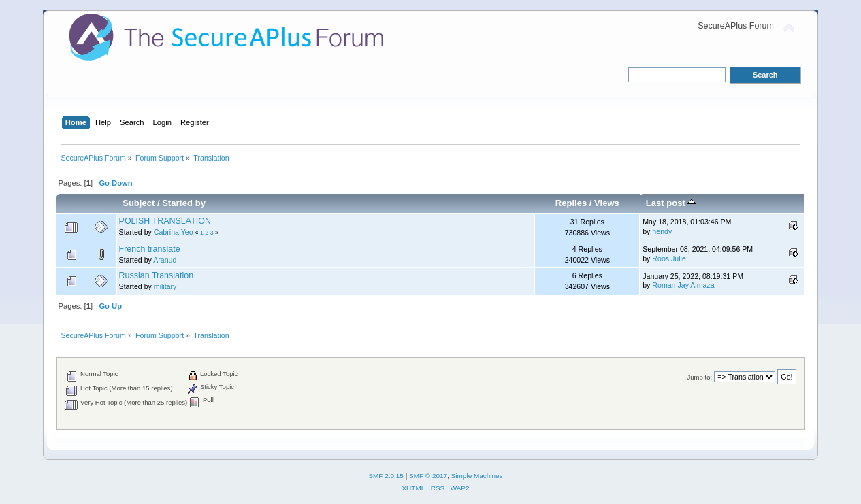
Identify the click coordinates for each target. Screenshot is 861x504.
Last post (671, 203)
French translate (150, 249)
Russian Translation (157, 275)
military (165, 286)
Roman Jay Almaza (683, 285)
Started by (184, 203)
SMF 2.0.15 (386, 476)
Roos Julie (669, 258)
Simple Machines (477, 476)
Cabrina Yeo (174, 232)
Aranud (165, 260)
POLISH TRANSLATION (165, 221)
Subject (139, 203)
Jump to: (700, 377)
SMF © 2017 (428, 476)
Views (607, 203)
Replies (571, 203)
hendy (662, 231)
